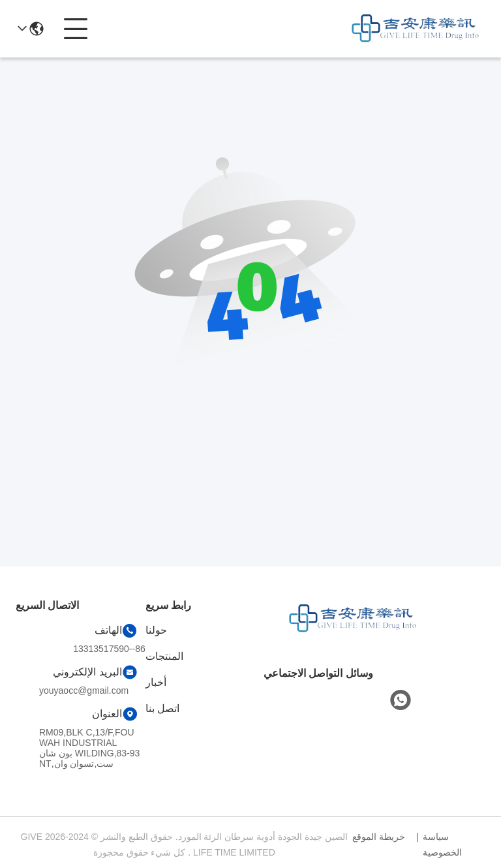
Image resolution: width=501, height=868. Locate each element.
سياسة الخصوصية (442, 845)
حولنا (156, 630)
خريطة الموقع (379, 837)
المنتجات (164, 656)
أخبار (156, 682)
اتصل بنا (162, 708)
